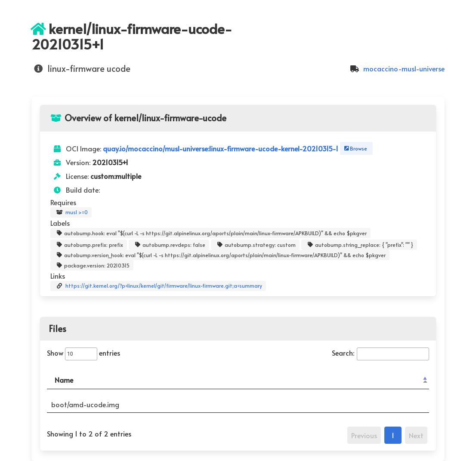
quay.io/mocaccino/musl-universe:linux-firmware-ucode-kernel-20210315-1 (221, 148)
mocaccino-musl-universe (396, 68)
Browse (355, 148)
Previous (364, 435)
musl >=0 (71, 212)
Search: (380, 353)
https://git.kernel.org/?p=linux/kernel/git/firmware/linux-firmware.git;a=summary (158, 286)
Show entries (83, 353)
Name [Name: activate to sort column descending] (64, 380)
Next (416, 435)
